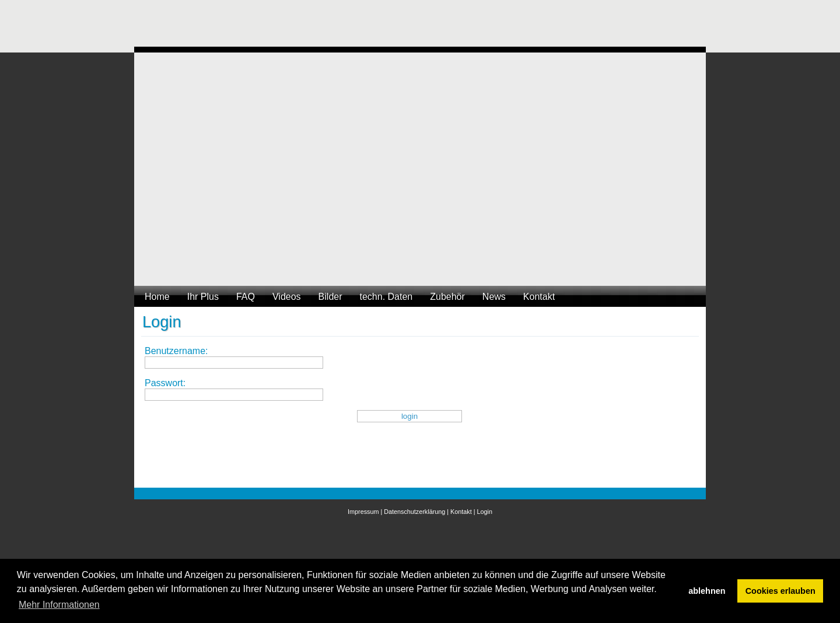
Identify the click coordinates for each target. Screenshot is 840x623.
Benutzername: (176, 351)
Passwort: (165, 383)
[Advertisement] (346, 26)
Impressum (363, 512)
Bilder (330, 297)
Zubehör (447, 297)
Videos (287, 297)
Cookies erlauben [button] (780, 591)
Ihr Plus (203, 297)
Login (485, 512)
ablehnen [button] (707, 591)
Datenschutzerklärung (414, 512)
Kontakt (539, 297)
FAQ (246, 297)
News (494, 297)
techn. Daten (386, 297)
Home (157, 297)
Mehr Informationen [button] (59, 605)
